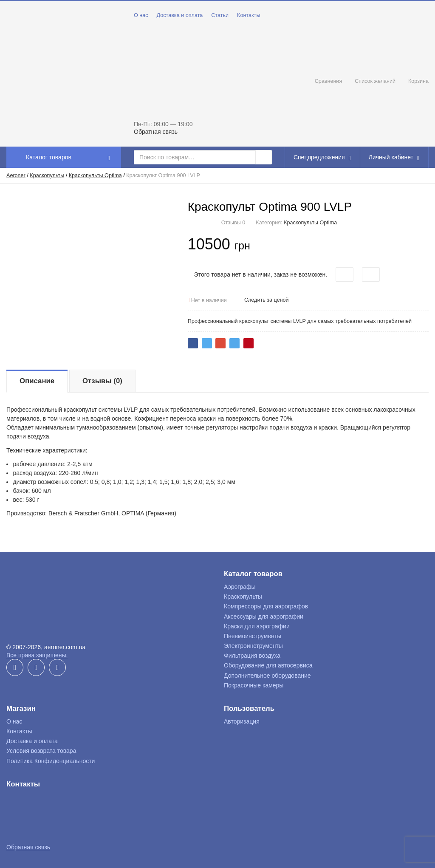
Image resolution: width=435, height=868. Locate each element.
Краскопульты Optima (95, 175)
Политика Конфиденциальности (51, 761)
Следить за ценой (267, 300)
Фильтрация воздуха (252, 656)
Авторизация (242, 721)
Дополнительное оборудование (267, 676)
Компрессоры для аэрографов (266, 606)
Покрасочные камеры (254, 685)
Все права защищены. (37, 655)
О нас (141, 15)
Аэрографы (240, 587)
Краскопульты (47, 175)
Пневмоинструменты (253, 636)
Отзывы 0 (233, 223)
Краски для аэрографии (257, 626)
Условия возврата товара (41, 751)
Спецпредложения (323, 157)
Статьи (220, 15)
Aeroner (16, 175)
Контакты (249, 15)
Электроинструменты (253, 646)
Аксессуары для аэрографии (264, 616)
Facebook (15, 667)
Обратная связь (156, 132)
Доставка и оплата (180, 15)
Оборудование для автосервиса (268, 665)
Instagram (57, 667)
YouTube (36, 667)
